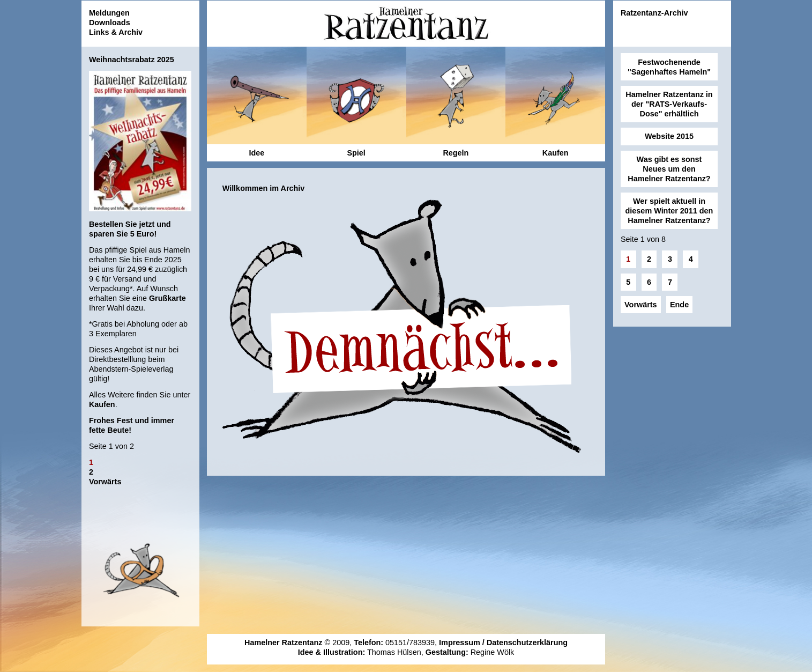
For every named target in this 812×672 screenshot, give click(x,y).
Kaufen (102, 404)
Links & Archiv (116, 32)
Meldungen (109, 13)
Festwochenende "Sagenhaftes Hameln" (669, 67)
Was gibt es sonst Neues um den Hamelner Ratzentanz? (669, 169)
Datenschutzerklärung (527, 643)
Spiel (356, 153)
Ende (679, 305)
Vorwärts (105, 482)
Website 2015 (669, 136)
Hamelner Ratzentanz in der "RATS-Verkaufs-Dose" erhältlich (669, 104)
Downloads (110, 23)
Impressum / (463, 643)
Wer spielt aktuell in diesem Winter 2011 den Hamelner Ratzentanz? (669, 211)
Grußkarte (167, 298)
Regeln (456, 153)
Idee (256, 153)
